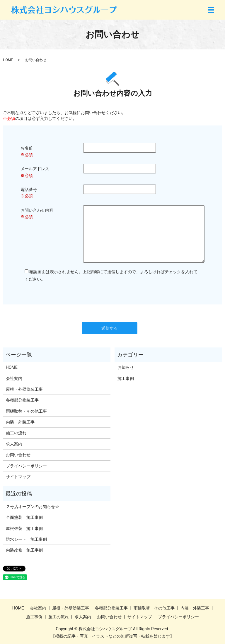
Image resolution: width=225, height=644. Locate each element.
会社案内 (14, 378)
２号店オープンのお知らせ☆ (33, 507)
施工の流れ (16, 433)
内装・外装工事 (20, 422)
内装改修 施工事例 (24, 550)
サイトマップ (18, 477)
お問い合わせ (18, 455)
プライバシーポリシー (26, 466)
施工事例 (126, 378)
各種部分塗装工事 (22, 400)
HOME (8, 60)
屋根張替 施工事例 (24, 528)
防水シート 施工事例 (26, 539)
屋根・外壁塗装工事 (24, 389)
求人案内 (14, 444)
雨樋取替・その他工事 (26, 411)
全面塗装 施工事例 (24, 517)
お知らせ (126, 367)
